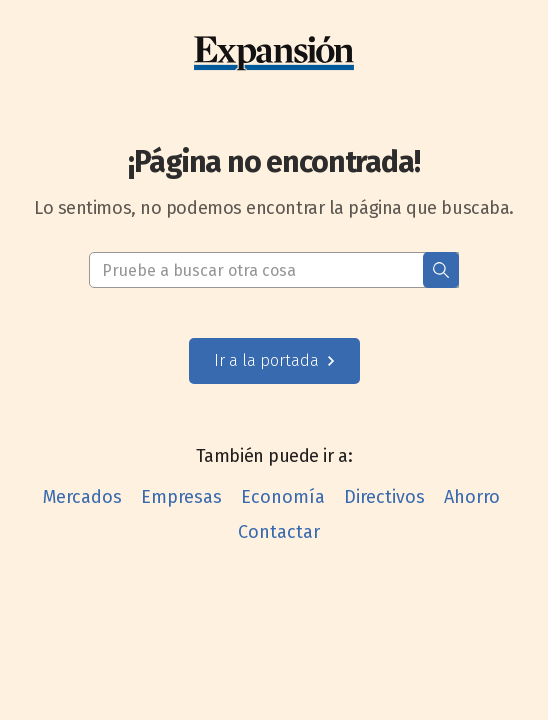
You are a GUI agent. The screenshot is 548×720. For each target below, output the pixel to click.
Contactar (279, 532)
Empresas (181, 497)
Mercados (82, 497)
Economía (283, 497)
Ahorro (472, 497)
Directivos (384, 497)
